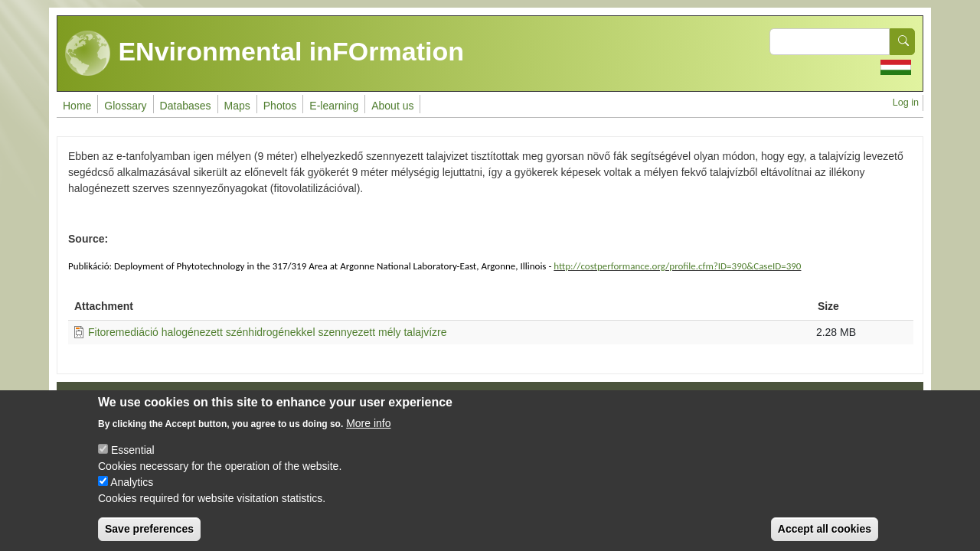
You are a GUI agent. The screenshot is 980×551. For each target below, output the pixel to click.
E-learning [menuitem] (334, 106)
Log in (906, 103)
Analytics (132, 495)
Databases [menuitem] (186, 106)
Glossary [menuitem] (125, 106)
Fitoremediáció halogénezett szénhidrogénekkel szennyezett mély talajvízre (267, 332)
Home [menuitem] (77, 106)
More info (368, 436)
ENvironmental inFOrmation (265, 54)
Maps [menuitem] (237, 106)
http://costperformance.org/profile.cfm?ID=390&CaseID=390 (677, 266)
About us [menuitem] (392, 106)
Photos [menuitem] (280, 106)
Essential (133, 463)
